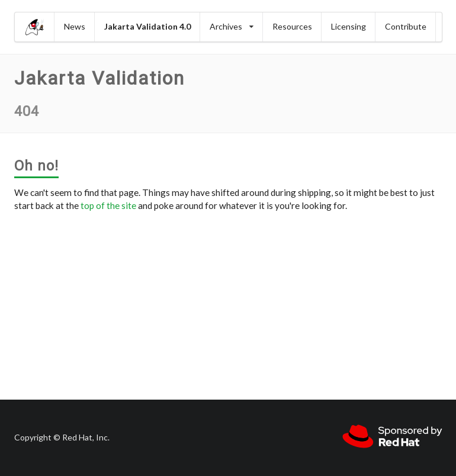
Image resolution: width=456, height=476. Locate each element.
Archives (232, 26)
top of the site (108, 205)
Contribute (406, 26)
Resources (292, 26)
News (75, 26)
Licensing (349, 26)
